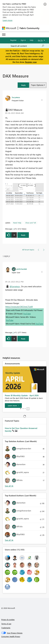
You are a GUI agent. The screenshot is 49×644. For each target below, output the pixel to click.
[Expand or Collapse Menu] (4, 35)
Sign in (23, 40)
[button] (23, 85)
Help (32, 40)
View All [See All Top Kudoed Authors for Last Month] (9, 540)
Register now (31, 62)
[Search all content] (27, 46)
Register (13, 40)
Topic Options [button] (37, 85)
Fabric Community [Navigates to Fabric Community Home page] (29, 28)
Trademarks (6, 628)
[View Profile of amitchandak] (22, 269)
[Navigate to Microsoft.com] (9, 28)
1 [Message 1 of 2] (13, 229)
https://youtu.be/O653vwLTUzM (19, 307)
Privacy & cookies (8, 619)
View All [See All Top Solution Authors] (9, 486)
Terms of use (6, 624)
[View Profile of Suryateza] (16, 97)
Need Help (17, 223)
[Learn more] (13, 406)
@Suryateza (15, 286)
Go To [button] (40, 40)
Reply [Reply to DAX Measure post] (23, 235)
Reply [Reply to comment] (23, 339)
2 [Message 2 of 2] (13, 332)
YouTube (27, 314)
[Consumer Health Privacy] (25, 636)
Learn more (8, 20)
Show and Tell (31, 223)
